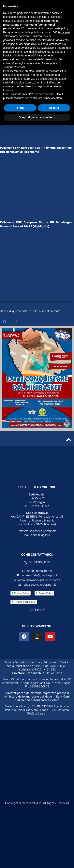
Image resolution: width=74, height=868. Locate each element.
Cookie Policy (46, 593)
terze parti (64, 32)
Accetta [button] (54, 108)
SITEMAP (37, 610)
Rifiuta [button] (20, 108)
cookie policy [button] (60, 28)
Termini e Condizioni (25, 602)
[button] (4, 322)
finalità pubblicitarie (15, 55)
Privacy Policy (22, 593)
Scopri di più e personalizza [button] (37, 117)
